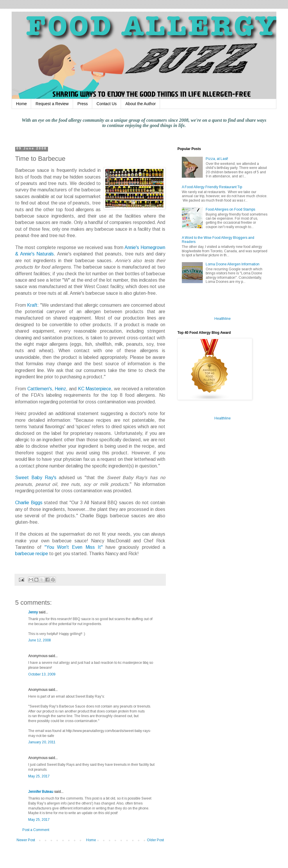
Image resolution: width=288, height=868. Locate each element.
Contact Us (107, 104)
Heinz (60, 389)
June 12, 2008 (40, 640)
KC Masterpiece (95, 389)
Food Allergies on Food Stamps (230, 209)
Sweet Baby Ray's (36, 478)
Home (21, 104)
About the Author (141, 104)
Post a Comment (36, 830)
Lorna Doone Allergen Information (233, 264)
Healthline (223, 319)
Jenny (33, 612)
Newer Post (26, 840)
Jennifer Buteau (41, 792)
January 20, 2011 (42, 742)
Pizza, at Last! (217, 159)
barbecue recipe (32, 554)
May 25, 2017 (39, 776)
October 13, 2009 (42, 674)
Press (83, 104)
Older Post (155, 840)
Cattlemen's (40, 389)
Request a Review (52, 104)
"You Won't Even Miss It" (74, 547)
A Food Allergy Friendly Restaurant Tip (212, 187)
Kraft (32, 305)
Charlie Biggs (29, 503)
